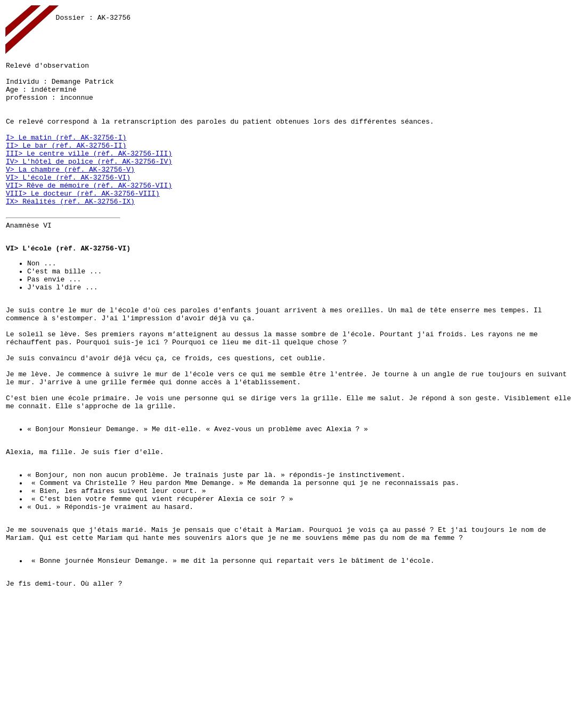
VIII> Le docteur (41, 231)
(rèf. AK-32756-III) (133, 183)
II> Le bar (29, 174)
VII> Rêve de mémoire (50, 222)
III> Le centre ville (50, 183)
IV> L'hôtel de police (52, 193)
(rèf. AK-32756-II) (89, 174)
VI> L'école (31, 212)
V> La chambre (35, 203)
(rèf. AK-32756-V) (99, 203)
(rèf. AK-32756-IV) (135, 193)
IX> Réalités (33, 241)
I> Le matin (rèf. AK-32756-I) (66, 164)
